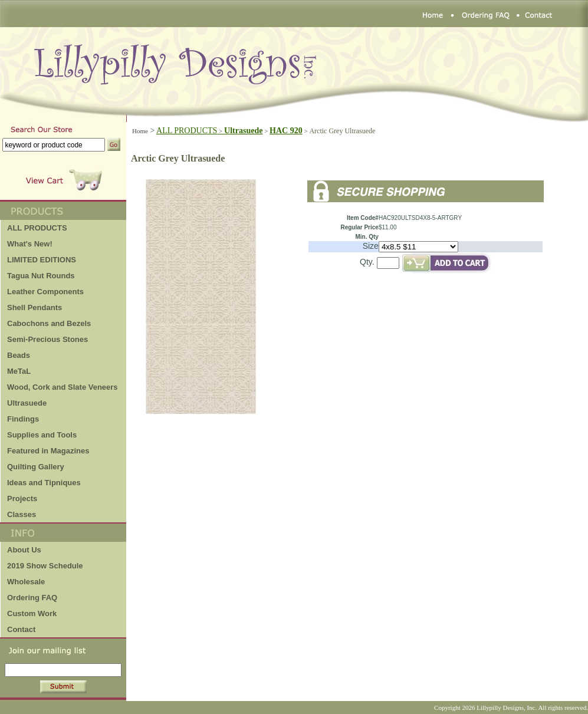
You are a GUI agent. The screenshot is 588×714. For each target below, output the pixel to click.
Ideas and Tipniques (44, 483)
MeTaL (19, 371)
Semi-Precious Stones (47, 339)
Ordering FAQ (32, 598)
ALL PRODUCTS (190, 131)
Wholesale (26, 582)
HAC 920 (286, 131)
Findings (23, 419)
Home (140, 131)
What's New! (30, 244)
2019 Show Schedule (45, 566)
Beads (19, 355)
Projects (22, 499)
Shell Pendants (35, 307)
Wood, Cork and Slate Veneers (63, 387)
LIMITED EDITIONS (42, 260)
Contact (21, 629)
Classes (22, 514)
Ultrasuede (27, 403)
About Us (24, 550)
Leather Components (45, 292)
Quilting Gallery (36, 467)
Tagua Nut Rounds (41, 276)
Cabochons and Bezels (49, 323)
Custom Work (32, 613)
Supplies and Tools (42, 435)
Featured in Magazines (48, 451)
